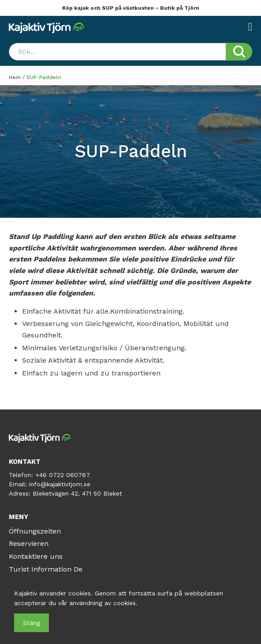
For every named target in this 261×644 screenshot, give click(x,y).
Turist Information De (46, 569)
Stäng (32, 623)
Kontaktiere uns (36, 556)
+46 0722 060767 (63, 475)
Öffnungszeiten (35, 531)
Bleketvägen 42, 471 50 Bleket (77, 493)
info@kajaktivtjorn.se (60, 484)
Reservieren (29, 544)
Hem (15, 77)
